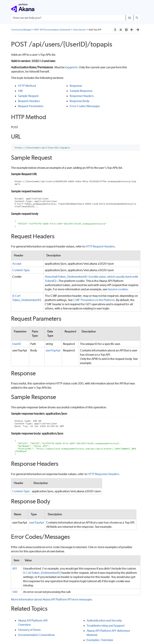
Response (76, 86)
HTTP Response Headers (103, 474)
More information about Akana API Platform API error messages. (52, 599)
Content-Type (21, 270)
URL (20, 91)
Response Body (79, 101)
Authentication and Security (104, 620)
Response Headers (82, 96)
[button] (130, 18)
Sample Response (81, 91)
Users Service (79, 30)
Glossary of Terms (29, 630)
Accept (17, 264)
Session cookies (118, 289)
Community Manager (21, 30)
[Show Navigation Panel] (138, 8)
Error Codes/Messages (85, 106)
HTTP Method (27, 86)
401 (15, 568)
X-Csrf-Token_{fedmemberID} (42, 573)
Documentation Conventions (36, 635)
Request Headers (29, 101)
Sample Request (28, 96)
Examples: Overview (100, 640)
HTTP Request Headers (100, 246)
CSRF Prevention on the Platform (94, 300)
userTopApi (53, 350)
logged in (71, 67)
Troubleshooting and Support (106, 626)
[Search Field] (76, 18)
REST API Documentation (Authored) (52, 30)
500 (15, 592)
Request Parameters (31, 106)
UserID (17, 344)
